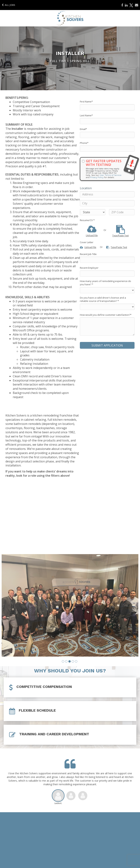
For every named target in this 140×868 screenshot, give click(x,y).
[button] (63, 658)
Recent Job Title (88, 254)
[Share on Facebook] (122, 5)
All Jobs (9, 5)
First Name (86, 102)
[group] (70, 604)
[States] (93, 212)
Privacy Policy (97, 177)
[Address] (107, 194)
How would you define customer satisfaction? (106, 315)
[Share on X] (131, 5)
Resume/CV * (87, 220)
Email (83, 129)
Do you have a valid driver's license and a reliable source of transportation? (103, 299)
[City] (107, 203)
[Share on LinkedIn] (126, 5)
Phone (84, 143)
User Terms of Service (110, 175)
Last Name (86, 115)
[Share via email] (137, 5)
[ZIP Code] (122, 212)
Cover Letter (87, 242)
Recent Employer (89, 268)
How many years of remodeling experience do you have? (105, 283)
